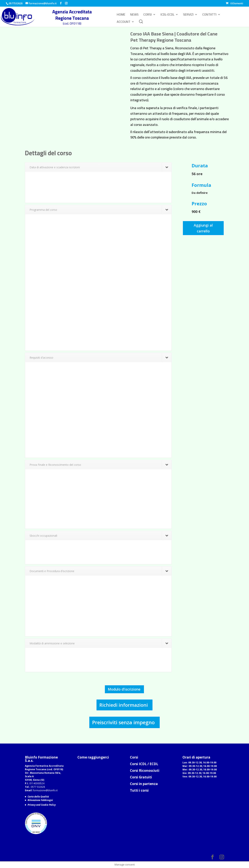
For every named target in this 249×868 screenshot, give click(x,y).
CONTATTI (209, 15)
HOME (121, 15)
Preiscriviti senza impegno (123, 722)
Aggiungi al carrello (203, 228)
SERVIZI (188, 15)
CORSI (148, 15)
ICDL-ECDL (167, 15)
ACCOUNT (124, 22)
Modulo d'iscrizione (124, 689)
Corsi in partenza (144, 784)
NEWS (134, 15)
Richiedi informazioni (124, 705)
